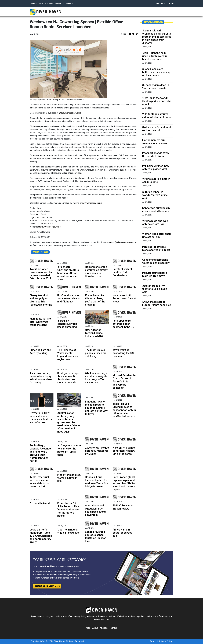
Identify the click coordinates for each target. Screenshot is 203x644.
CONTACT (68, 4)
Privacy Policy (166, 641)
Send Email (41, 214)
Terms (153, 641)
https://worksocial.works (70, 113)
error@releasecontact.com (122, 242)
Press (87, 628)
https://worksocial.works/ (50, 227)
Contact (114, 628)
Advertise (104, 628)
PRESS (58, 4)
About (95, 628)
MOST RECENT (46, 4)
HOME (34, 4)
